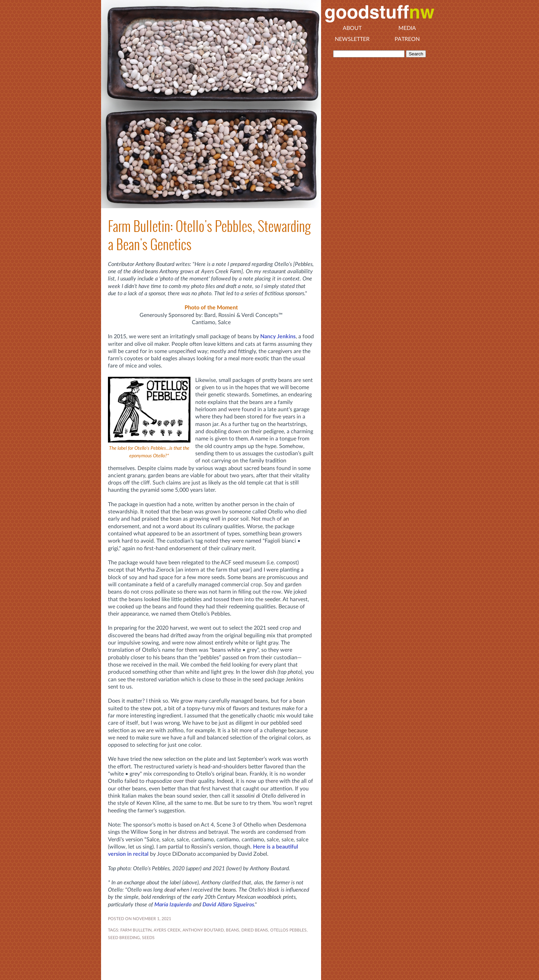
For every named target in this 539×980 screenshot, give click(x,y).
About (352, 28)
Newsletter (352, 39)
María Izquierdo (173, 905)
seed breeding (124, 938)
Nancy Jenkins (278, 337)
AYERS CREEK (167, 930)
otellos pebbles (288, 930)
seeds (148, 938)
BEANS (233, 930)
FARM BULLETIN (136, 930)
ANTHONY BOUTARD (203, 930)
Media (407, 28)
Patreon (407, 39)
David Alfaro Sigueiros (228, 905)
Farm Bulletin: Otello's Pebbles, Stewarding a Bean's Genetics (209, 235)
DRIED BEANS (255, 930)
